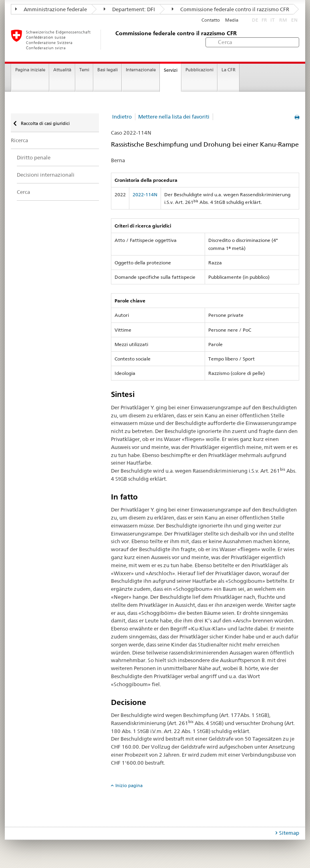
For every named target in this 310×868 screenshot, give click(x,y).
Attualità (62, 70)
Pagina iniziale (30, 70)
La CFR (228, 70)
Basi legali (108, 70)
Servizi (171, 70)
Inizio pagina (129, 785)
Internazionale (141, 70)
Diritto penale (34, 157)
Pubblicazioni (199, 70)
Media (232, 20)
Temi (84, 70)
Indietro (122, 117)
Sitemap (289, 833)
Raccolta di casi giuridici (45, 123)
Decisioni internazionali (46, 175)
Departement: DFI (129, 9)
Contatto (211, 20)
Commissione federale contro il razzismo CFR (230, 9)
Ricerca (19, 140)
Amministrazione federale (51, 9)
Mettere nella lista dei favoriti (174, 117)
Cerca (23, 192)
